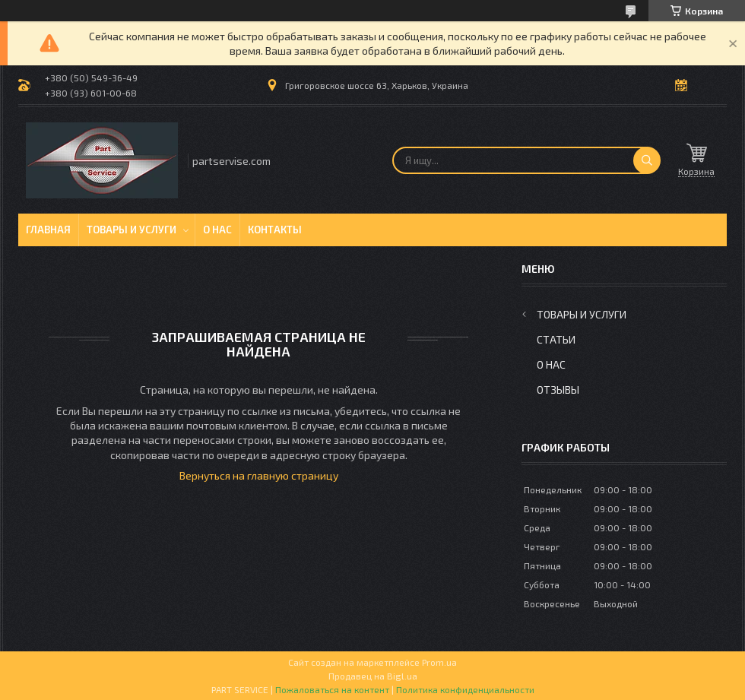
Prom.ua (439, 662)
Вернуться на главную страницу (259, 475)
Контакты (275, 230)
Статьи (556, 339)
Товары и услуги (132, 230)
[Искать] (647, 160)
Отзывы (558, 390)
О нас (217, 230)
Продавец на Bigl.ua (373, 676)
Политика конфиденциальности (465, 689)
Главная (48, 230)
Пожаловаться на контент (332, 689)
